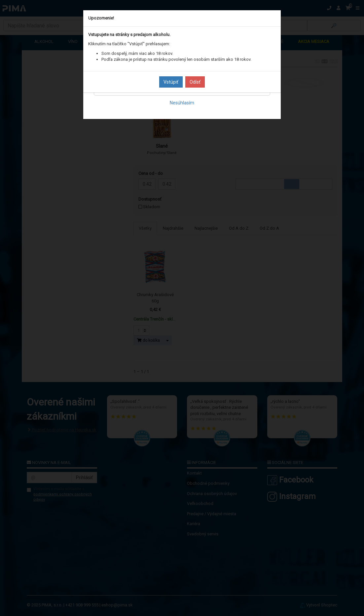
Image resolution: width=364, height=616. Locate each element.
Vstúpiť (171, 82)
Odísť (195, 82)
